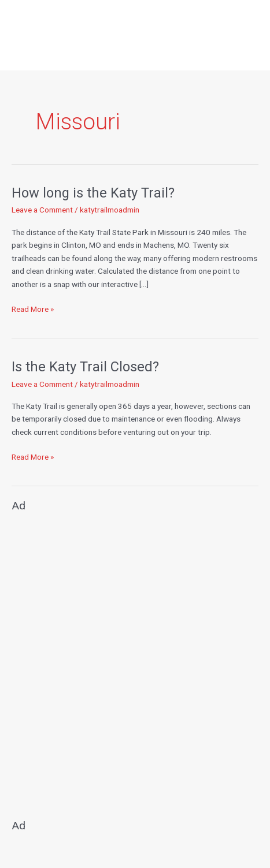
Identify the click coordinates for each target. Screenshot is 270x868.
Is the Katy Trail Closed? (85, 367)
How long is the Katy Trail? (93, 193)
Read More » (33, 308)
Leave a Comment (42, 210)
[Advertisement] (135, 660)
